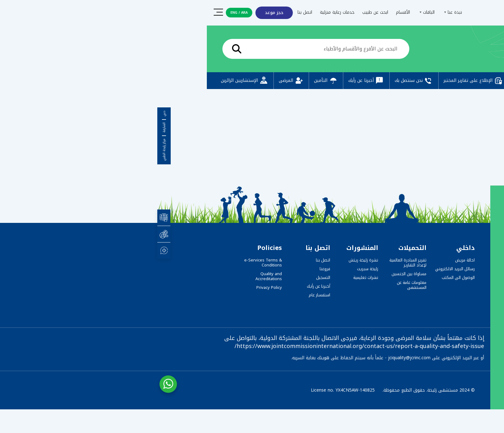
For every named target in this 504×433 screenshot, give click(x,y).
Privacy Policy (112, 287)
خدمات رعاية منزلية (180, 12)
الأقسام (246, 12)
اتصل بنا (147, 12)
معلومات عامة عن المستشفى (254, 285)
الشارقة (7, 127)
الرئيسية (431, 50)
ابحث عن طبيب (218, 12)
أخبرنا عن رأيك (209, 81)
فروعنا (168, 269)
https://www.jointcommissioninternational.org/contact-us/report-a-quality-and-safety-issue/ (202, 346)
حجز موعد (117, 13)
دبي (7, 114)
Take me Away (426, 162)
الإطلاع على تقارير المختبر (316, 81)
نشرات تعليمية (208, 278)
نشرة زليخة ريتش (206, 260)
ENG (77, 13)
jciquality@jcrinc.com (252, 358)
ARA (87, 13)
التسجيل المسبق (428, 81)
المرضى (134, 81)
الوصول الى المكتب (301, 278)
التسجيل (166, 278)
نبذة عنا (295, 12)
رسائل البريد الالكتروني (298, 269)
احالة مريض (308, 260)
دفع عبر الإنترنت (376, 81)
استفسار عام (162, 295)
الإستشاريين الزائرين (87, 81)
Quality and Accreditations (111, 276)
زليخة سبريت (210, 269)
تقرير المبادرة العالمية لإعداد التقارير (251, 263)
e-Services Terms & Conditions (106, 263)
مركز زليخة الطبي (7, 150)
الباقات (269, 12)
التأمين (169, 81)
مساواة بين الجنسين (252, 274)
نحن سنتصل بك (257, 81)
